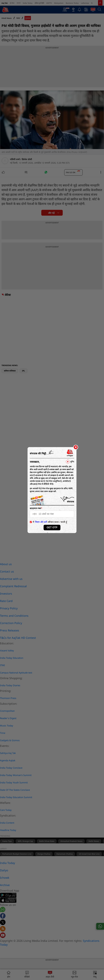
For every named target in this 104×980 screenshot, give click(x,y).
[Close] (76, 447)
